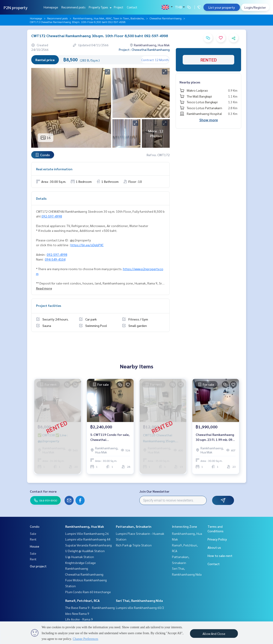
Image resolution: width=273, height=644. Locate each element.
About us (214, 547)
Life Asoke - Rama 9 (79, 619)
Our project (38, 566)
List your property (222, 7)
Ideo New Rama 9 (77, 613)
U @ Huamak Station (80, 557)
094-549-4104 (55, 259)
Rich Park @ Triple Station (134, 545)
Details (41, 198)
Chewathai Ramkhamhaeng (166, 18)
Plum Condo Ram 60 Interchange (88, 592)
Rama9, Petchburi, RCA (82, 600)
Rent (33, 539)
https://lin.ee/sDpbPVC (87, 245)
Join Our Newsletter (154, 491)
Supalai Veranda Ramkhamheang (88, 545)
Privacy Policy (217, 539)
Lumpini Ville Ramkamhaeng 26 (87, 533)
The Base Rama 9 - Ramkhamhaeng (90, 608)
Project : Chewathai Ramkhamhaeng (144, 49)
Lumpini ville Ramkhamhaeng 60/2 (140, 608)
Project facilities (49, 305)
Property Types (100, 7)
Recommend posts (73, 7)
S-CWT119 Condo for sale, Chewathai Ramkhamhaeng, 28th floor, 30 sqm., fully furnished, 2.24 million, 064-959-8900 (110, 438)
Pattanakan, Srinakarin (134, 526)
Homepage (51, 7)
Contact (132, 7)
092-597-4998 (52, 216)
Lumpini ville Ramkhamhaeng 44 (88, 539)
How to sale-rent (220, 556)
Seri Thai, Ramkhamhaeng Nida (139, 600)
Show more (209, 120)
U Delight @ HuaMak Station (85, 551)
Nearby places (190, 82)
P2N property (16, 7)
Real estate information (54, 169)
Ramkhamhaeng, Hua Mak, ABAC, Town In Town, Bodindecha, (109, 18)
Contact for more (43, 491)
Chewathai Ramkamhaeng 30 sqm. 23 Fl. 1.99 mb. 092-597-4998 (216, 438)
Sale (33, 533)
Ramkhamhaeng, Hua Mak (85, 526)
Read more (44, 288)
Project (119, 7)
